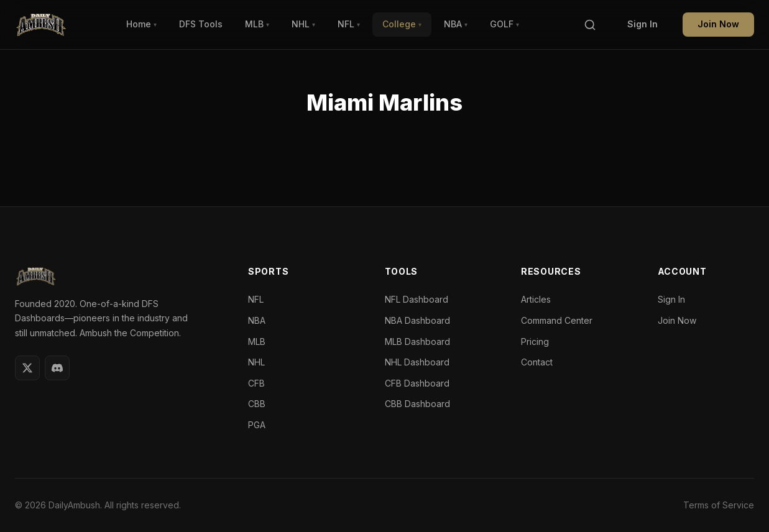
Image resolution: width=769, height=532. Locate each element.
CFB (256, 383)
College (402, 24)
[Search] (590, 25)
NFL (349, 24)
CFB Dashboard (417, 383)
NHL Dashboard (417, 362)
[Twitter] (27, 368)
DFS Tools (201, 24)
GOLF (504, 24)
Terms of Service (719, 505)
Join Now (718, 24)
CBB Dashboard (417, 404)
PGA (257, 425)
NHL (303, 24)
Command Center (557, 320)
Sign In (642, 24)
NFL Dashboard (417, 299)
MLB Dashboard (417, 342)
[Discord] (57, 368)
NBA (456, 24)
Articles (536, 299)
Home (141, 24)
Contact (537, 362)
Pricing (535, 342)
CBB (257, 404)
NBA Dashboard (417, 320)
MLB (257, 24)
